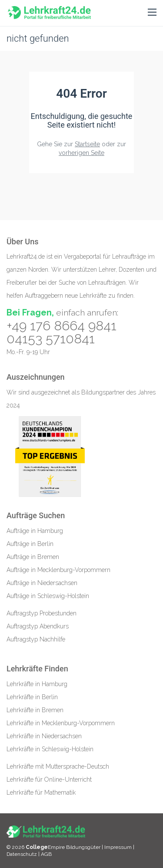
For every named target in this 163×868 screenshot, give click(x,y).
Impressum (119, 847)
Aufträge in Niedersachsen (42, 583)
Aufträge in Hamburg (35, 531)
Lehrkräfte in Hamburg (37, 684)
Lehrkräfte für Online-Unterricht (49, 779)
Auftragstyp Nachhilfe (36, 639)
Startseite (87, 144)
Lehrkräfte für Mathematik (41, 792)
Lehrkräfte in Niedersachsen (44, 736)
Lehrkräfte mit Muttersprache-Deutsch (58, 766)
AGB (46, 854)
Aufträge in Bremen (33, 557)
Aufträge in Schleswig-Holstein (48, 596)
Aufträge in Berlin (30, 544)
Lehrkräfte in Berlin (32, 697)
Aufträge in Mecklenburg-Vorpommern (58, 570)
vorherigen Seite (81, 153)
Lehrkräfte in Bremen (35, 710)
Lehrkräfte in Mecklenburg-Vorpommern (61, 723)
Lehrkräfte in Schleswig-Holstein (50, 749)
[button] (152, 13)
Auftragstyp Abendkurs (38, 626)
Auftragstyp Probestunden (42, 613)
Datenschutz (22, 854)
